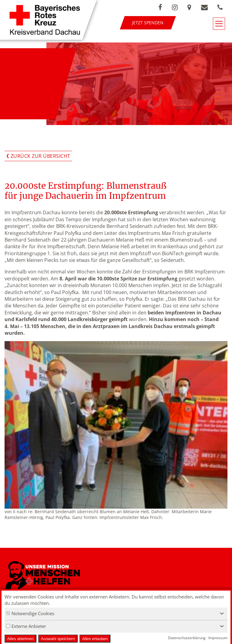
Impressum (218, 638)
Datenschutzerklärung (187, 638)
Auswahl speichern (58, 639)
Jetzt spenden (148, 23)
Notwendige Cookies (30, 613)
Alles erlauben (95, 639)
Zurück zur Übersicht (40, 156)
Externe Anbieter (26, 626)
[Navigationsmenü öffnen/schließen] (219, 24)
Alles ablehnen (20, 639)
